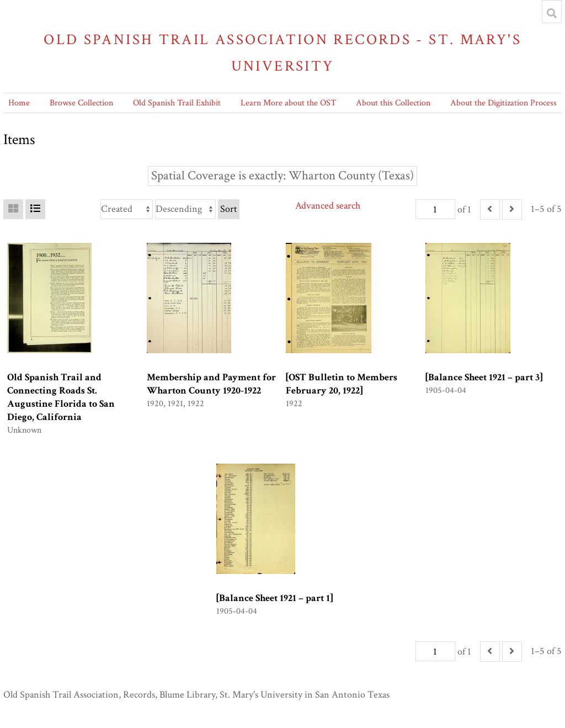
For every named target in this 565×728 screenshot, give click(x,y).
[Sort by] (127, 209)
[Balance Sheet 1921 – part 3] (484, 377)
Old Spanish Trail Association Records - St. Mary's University (282, 53)
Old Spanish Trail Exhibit (177, 103)
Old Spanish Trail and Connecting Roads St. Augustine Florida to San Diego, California (61, 397)
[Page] (435, 209)
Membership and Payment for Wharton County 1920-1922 (211, 384)
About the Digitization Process (503, 103)
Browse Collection (81, 103)
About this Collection (393, 103)
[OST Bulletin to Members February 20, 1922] (342, 384)
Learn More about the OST (288, 103)
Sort (229, 209)
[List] (35, 209)
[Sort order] (185, 209)
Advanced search (328, 206)
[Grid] (13, 209)
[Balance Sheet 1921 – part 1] (274, 598)
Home (19, 103)
